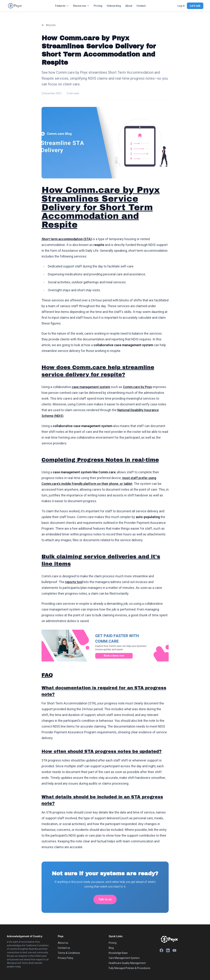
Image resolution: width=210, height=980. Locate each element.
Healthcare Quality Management (127, 963)
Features (62, 6)
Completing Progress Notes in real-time (100, 460)
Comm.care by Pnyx (137, 387)
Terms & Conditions (69, 953)
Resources (81, 6)
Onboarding (114, 6)
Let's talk (195, 6)
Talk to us (105, 899)
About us (63, 943)
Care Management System (124, 958)
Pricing (98, 6)
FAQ (47, 675)
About (129, 6)
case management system (91, 387)
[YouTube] (174, 950)
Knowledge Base (118, 953)
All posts (49, 25)
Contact (141, 6)
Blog (111, 948)
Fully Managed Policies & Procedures (129, 968)
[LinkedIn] (168, 950)
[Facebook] (161, 950)
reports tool (74, 582)
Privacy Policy (66, 958)
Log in (181, 6)
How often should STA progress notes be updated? (102, 751)
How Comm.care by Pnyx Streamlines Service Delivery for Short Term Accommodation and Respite (101, 207)
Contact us (64, 948)
